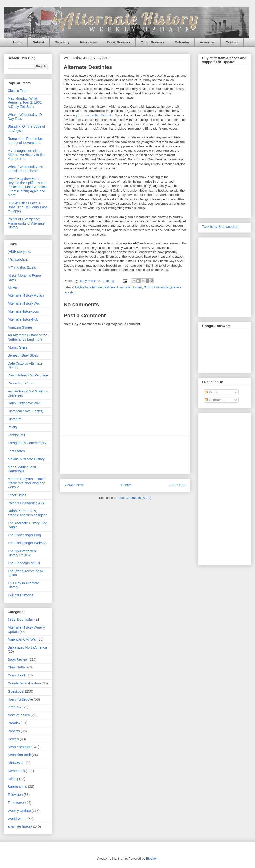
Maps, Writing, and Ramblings (22, 469)
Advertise (207, 42)
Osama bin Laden (130, 287)
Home (18, 42)
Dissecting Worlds (21, 383)
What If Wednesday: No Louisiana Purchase (26, 169)
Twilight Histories (21, 595)
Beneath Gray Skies (23, 355)
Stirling (13, 779)
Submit (38, 42)
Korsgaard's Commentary (27, 443)
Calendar (182, 42)
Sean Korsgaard (20, 747)
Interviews (88, 42)
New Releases (19, 715)
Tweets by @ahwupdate (220, 227)
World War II (17, 819)
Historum (15, 419)
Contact (232, 42)
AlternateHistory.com (23, 311)
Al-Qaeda (81, 287)
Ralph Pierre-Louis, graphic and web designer (27, 513)
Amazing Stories (20, 327)
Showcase (16, 763)
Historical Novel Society (26, 411)
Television (15, 795)
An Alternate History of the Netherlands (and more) (28, 337)
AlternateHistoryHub (23, 319)
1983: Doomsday (21, 619)
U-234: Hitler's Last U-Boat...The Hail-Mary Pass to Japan (28, 207)
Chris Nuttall (17, 667)
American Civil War (22, 639)
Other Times (17, 495)
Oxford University (156, 287)
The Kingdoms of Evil (24, 563)
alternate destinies (102, 287)
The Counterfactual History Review (22, 553)
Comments (215, 400)
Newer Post (73, 485)
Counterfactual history (24, 683)
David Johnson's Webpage (28, 375)
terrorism (70, 292)
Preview (14, 731)
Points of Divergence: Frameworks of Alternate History (26, 223)
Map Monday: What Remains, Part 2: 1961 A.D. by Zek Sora (25, 102)
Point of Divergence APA (26, 503)
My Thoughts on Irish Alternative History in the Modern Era (26, 155)
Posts (211, 392)
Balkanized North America (27, 647)
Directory (62, 42)
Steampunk (16, 771)
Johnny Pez (17, 435)
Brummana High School (94, 115)
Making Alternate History (26, 459)
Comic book (17, 675)
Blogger (151, 858)
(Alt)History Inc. (19, 252)
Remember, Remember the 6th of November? (25, 141)
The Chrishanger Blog (24, 535)
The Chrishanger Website (27, 543)
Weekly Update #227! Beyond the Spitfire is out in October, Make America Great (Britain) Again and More (27, 187)
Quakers (175, 287)
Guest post (16, 691)
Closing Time (18, 91)
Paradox (14, 723)
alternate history (20, 826)
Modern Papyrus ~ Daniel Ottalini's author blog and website (27, 483)
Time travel (16, 803)
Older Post (178, 485)
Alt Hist (13, 288)
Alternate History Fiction (26, 295)
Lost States (16, 451)
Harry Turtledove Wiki (24, 403)
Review (13, 739)
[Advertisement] (125, 455)
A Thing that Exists (22, 267)
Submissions (17, 787)
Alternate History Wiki (24, 303)
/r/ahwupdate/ (18, 259)
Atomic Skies (18, 347)
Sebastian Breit (19, 755)
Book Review (18, 659)
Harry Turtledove (20, 699)
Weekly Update (19, 811)
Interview (15, 707)
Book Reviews (119, 42)
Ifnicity (13, 427)
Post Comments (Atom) (135, 498)
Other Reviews (152, 42)
